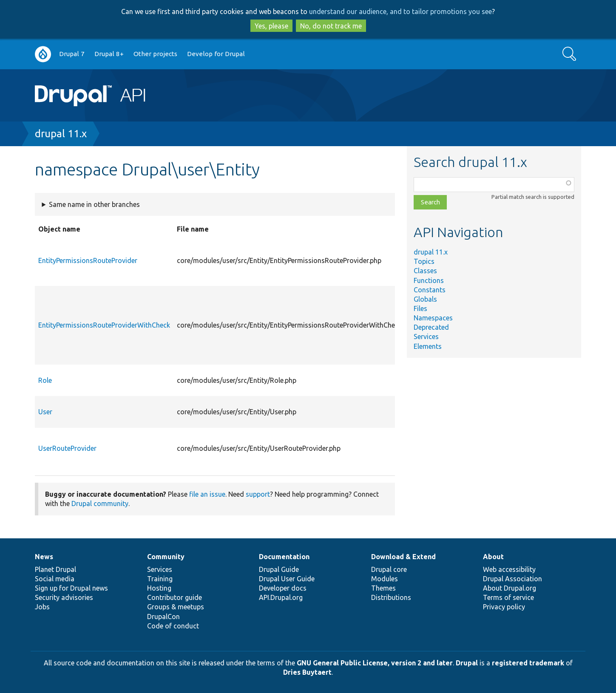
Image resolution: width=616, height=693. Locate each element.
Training (160, 579)
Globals (425, 299)
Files (420, 308)
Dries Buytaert (307, 672)
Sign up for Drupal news (71, 588)
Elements (428, 346)
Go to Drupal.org (43, 54)
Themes (383, 588)
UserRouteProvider (67, 448)
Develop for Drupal (216, 54)
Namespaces (433, 318)
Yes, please (271, 26)
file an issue (207, 494)
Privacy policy (504, 607)
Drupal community (100, 503)
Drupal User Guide (287, 579)
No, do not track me (331, 26)
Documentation (284, 557)
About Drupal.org (510, 588)
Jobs (42, 607)
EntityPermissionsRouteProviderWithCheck (104, 325)
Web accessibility (509, 569)
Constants (430, 290)
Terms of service (508, 597)
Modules (385, 579)
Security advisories (64, 597)
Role (45, 380)
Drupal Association (512, 579)
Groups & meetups (176, 607)
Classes (425, 271)
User (45, 412)
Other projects (155, 54)
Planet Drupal (55, 569)
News (44, 557)
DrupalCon (163, 617)
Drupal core (389, 569)
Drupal (467, 663)
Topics (424, 261)
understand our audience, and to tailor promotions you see (400, 11)
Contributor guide (175, 597)
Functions (429, 280)
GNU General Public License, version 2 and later (375, 663)
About (493, 557)
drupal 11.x (61, 134)
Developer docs (283, 588)
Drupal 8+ (109, 54)
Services (426, 337)
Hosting (159, 588)
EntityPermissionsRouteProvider (88, 260)
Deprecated (431, 327)
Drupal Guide (279, 569)
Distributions (391, 597)
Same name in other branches (94, 204)
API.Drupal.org (281, 597)
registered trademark (528, 663)
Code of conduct (173, 626)
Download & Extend (403, 557)
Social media (55, 579)
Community (166, 557)
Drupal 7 (72, 54)
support (258, 494)
